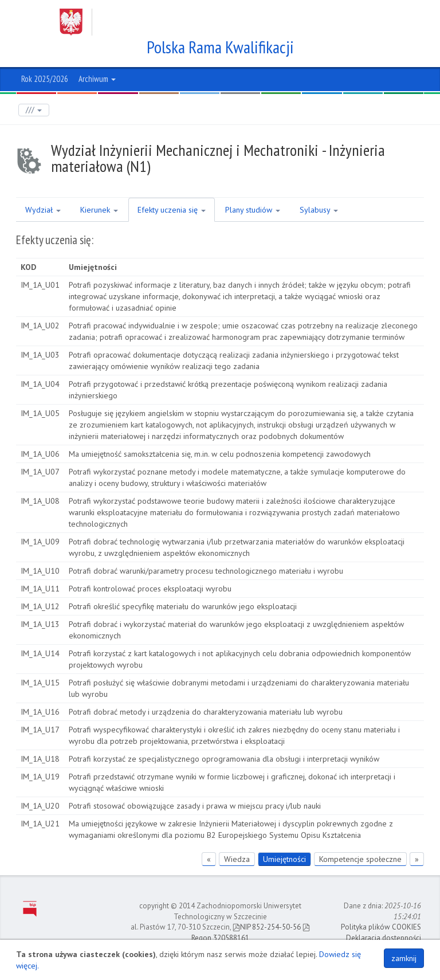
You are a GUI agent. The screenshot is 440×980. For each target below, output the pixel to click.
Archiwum (97, 79)
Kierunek (99, 210)
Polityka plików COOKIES (381, 927)
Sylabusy (319, 210)
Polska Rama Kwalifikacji (220, 47)
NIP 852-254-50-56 (267, 927)
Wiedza (237, 859)
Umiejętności (284, 859)
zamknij (404, 958)
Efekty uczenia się (172, 210)
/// (34, 110)
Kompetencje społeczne (360, 859)
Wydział (43, 210)
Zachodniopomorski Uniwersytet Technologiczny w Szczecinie (209, 22)
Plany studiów (253, 210)
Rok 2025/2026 (45, 79)
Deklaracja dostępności (384, 938)
